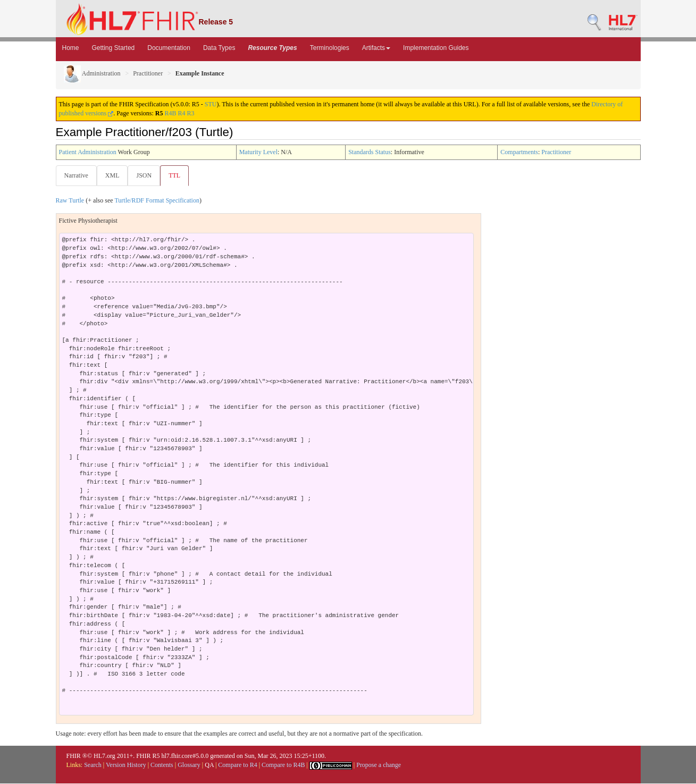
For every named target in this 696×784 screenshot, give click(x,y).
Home (71, 48)
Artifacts (376, 48)
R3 (191, 113)
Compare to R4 (237, 765)
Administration (92, 73)
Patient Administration (88, 152)
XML (114, 175)
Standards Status (370, 152)
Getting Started (114, 48)
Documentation (169, 48)
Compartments (519, 152)
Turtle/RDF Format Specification (157, 201)
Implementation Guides (436, 48)
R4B (171, 113)
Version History (126, 765)
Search (93, 765)
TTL (178, 175)
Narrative (76, 175)
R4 (182, 113)
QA (209, 765)
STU (211, 104)
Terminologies (330, 48)
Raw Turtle (70, 201)
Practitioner (148, 73)
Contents (162, 765)
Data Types (219, 48)
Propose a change (379, 765)
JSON (146, 175)
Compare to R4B (283, 765)
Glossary (189, 765)
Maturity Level (258, 152)
